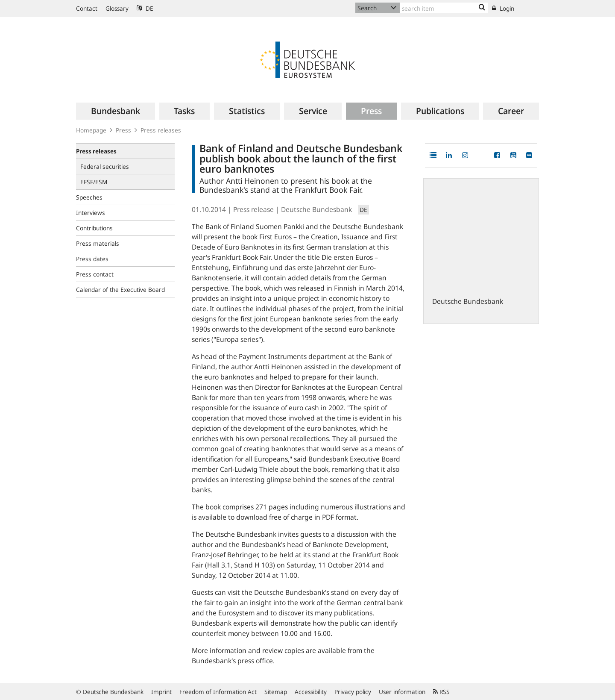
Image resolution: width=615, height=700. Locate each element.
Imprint (161, 692)
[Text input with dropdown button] (444, 8)
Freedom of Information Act (218, 692)
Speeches (89, 197)
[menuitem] (116, 111)
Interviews (91, 213)
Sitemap (276, 692)
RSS (441, 692)
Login (503, 8)
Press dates (92, 259)
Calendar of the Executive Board (120, 290)
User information (402, 692)
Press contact (95, 274)
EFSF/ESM (94, 182)
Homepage (91, 130)
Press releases (161, 130)
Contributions (94, 228)
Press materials (98, 243)
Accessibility (311, 692)
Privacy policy (353, 692)
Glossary (117, 8)
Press (123, 130)
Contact (87, 8)
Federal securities (105, 166)
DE (145, 8)
